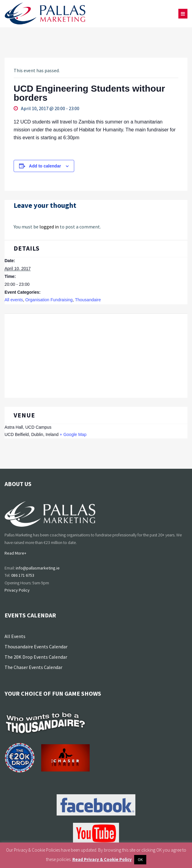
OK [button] (140, 860)
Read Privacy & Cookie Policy (102, 859)
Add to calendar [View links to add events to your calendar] (45, 166)
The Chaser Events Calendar (33, 667)
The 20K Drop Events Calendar (36, 657)
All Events (15, 636)
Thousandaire (88, 300)
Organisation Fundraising (49, 300)
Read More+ (15, 553)
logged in (49, 227)
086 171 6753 (23, 575)
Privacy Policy (17, 590)
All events (14, 300)
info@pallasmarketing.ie (38, 568)
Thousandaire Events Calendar (36, 647)
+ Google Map (73, 434)
